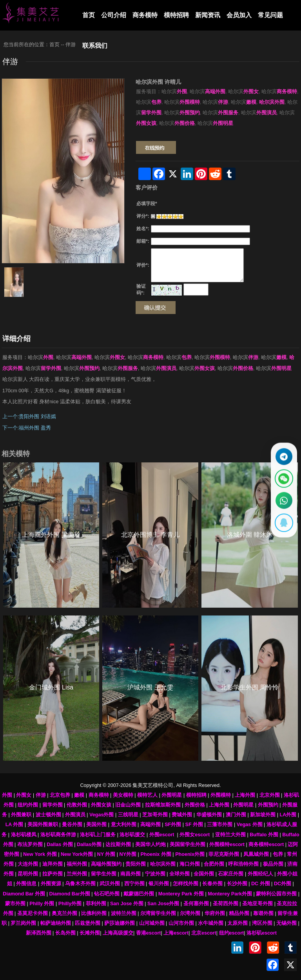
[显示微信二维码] (283, 478)
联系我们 (95, 46)
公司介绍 (114, 15)
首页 (89, 15)
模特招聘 (176, 15)
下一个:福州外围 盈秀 (27, 428)
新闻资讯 (208, 15)
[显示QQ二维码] (283, 524)
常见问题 (270, 15)
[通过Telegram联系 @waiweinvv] (283, 455)
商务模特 (145, 15)
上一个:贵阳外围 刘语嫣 (29, 417)
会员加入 (239, 15)
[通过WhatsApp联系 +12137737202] (283, 501)
